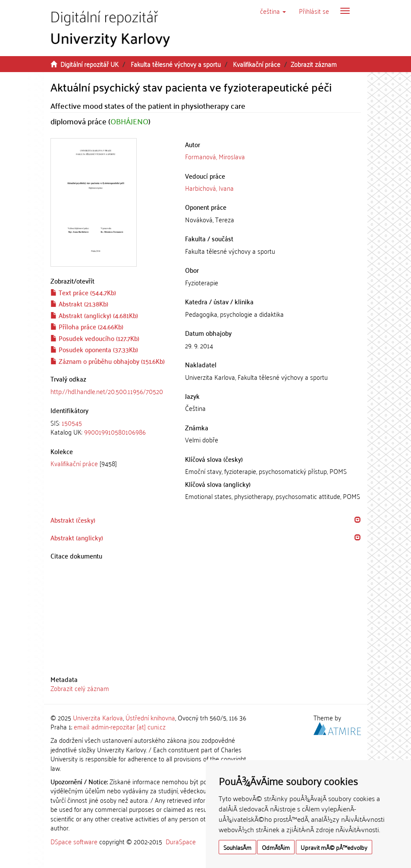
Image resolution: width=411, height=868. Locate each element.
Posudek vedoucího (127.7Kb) (95, 338)
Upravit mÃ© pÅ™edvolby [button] (334, 847)
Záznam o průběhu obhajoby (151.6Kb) (108, 361)
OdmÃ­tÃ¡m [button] (276, 847)
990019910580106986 (115, 432)
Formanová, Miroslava (215, 156)
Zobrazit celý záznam (80, 688)
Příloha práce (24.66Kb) (87, 326)
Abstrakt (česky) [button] (73, 520)
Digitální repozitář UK (89, 64)
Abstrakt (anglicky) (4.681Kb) (94, 315)
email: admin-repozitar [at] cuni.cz (120, 726)
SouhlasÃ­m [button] (237, 847)
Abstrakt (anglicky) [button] (77, 537)
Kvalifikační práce (257, 64)
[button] (273, 11)
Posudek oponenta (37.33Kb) (94, 349)
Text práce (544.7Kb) (83, 292)
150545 (72, 423)
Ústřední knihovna (150, 717)
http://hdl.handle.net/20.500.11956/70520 (107, 391)
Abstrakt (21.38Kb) (79, 303)
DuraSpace (181, 841)
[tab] (111, 428)
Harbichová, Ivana (209, 188)
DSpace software (74, 841)
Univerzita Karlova (98, 717)
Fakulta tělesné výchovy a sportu (176, 64)
